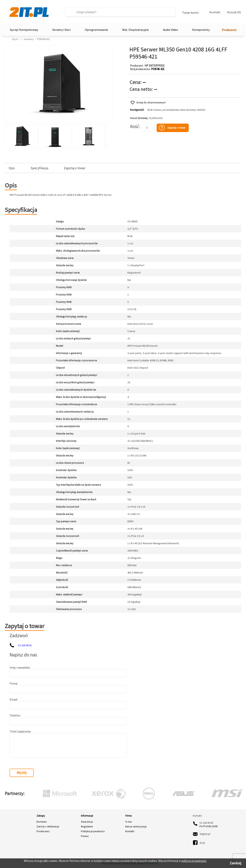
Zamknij (235, 863)
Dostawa (42, 822)
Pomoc (85, 836)
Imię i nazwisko (20, 667)
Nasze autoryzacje (136, 826)
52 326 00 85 (206, 823)
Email (13, 699)
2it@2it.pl (205, 834)
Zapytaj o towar (75, 168)
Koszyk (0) (234, 12)
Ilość (135, 126)
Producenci (229, 30)
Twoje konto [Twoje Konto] (190, 13)
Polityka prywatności (93, 831)
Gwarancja (87, 822)
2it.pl (15, 39)
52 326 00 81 (25, 645)
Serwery (29, 39)
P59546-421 (44, 39)
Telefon (15, 715)
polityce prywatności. (194, 861)
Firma (13, 683)
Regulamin (87, 826)
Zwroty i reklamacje (48, 826)
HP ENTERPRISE (155, 66)
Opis (12, 168)
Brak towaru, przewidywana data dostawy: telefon (177, 110)
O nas (129, 822)
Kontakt (215, 12)
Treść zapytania (20, 731)
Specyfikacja (39, 168)
